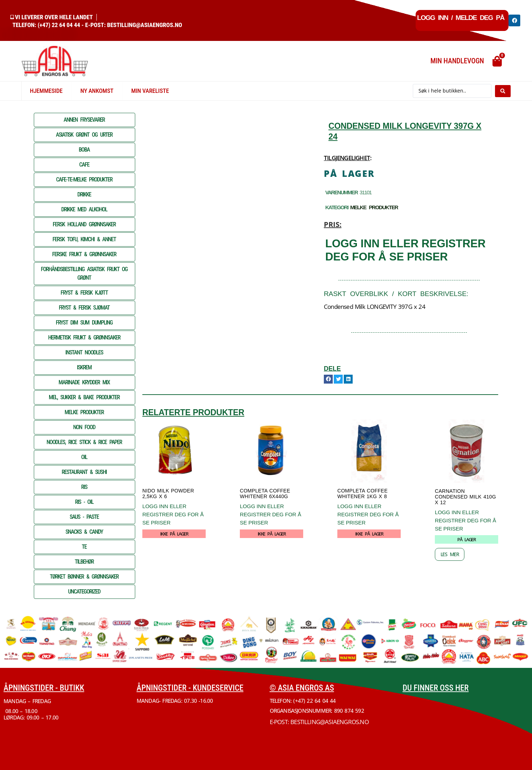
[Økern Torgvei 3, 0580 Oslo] (465, 725)
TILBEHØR (84, 562)
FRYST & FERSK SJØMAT (84, 308)
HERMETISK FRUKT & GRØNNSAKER (84, 337)
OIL (84, 457)
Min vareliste (150, 91)
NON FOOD (84, 427)
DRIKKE (84, 194)
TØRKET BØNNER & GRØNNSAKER (84, 577)
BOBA (84, 150)
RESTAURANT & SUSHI (84, 472)
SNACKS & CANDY (84, 532)
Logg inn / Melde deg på (461, 18)
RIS (84, 487)
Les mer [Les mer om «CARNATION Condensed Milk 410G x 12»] (450, 554)
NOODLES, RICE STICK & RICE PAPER (84, 442)
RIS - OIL (84, 502)
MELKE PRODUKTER (84, 412)
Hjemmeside (46, 91)
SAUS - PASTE (84, 517)
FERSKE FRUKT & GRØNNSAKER (84, 254)
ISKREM (84, 367)
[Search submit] (503, 91)
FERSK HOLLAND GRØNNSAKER (84, 224)
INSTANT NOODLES (84, 352)
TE (84, 547)
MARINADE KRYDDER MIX (84, 382)
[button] (328, 379)
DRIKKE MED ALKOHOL (84, 209)
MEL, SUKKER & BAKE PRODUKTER (84, 397)
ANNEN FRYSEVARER (84, 120)
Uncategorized (84, 592)
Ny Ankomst (97, 91)
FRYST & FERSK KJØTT (84, 293)
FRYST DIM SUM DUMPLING (84, 323)
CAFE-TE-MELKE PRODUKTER (84, 180)
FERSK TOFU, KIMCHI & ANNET (84, 239)
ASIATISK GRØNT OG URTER (84, 135)
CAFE (84, 165)
